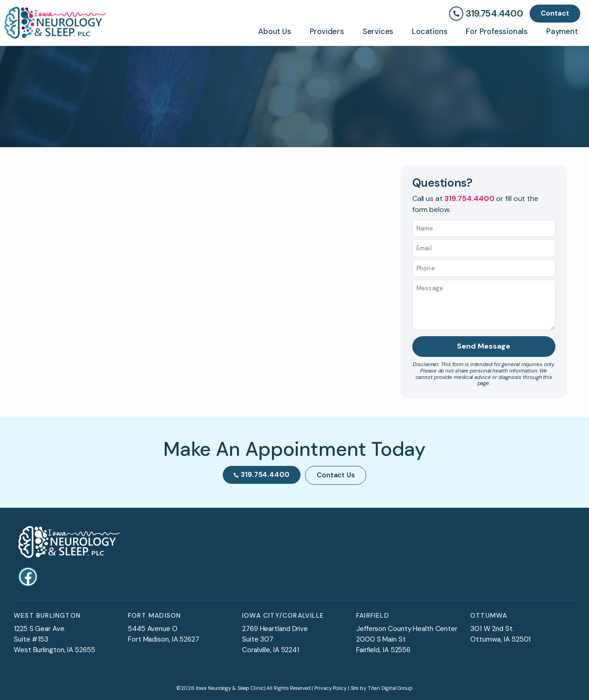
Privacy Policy (330, 688)
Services (378, 32)
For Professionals (497, 32)
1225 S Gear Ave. (40, 629)
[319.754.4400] (456, 14)
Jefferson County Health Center (407, 629)
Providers (327, 32)
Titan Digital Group (390, 688)
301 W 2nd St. (492, 629)
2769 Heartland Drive (275, 629)
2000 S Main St (381, 639)
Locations (430, 32)
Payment (562, 32)
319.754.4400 (494, 14)
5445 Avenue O (153, 629)
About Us (274, 32)
